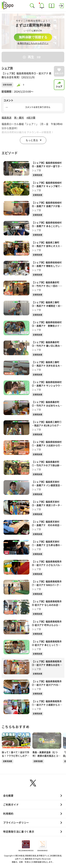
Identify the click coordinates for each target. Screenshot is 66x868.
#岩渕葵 (31, 118)
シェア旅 (7, 68)
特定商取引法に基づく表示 (19, 832)
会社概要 (8, 796)
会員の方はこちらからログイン (33, 43)
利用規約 (8, 814)
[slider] (20, 85)
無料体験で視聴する (33, 37)
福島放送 (7, 118)
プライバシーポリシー (16, 823)
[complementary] (33, 31)
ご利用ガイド (11, 805)
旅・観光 (19, 118)
